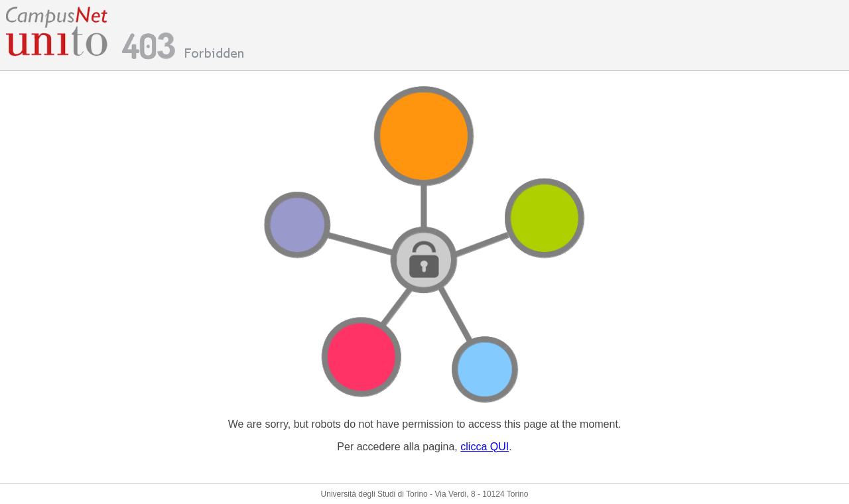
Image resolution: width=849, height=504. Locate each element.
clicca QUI (485, 447)
